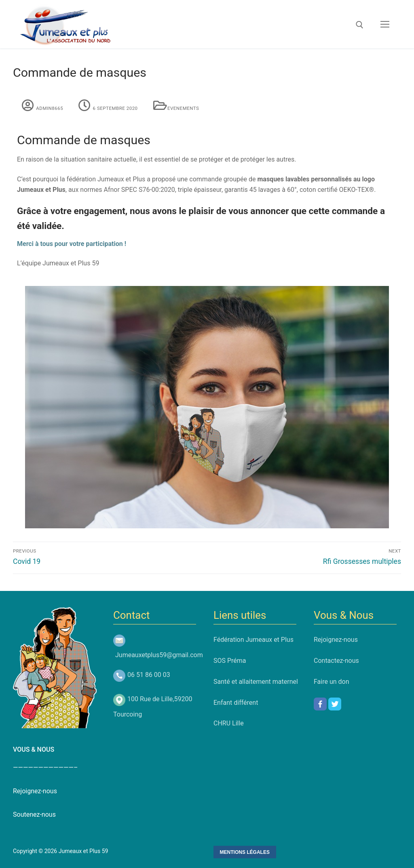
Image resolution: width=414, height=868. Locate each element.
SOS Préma (230, 661)
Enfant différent (236, 703)
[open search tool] (360, 25)
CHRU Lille (229, 723)
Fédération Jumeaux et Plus (253, 640)
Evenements (172, 108)
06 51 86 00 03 (149, 675)
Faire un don (332, 682)
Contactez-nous (336, 661)
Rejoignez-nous (336, 640)
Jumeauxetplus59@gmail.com (159, 655)
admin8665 (38, 108)
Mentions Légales (245, 852)
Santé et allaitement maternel (256, 682)
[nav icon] (385, 24)
